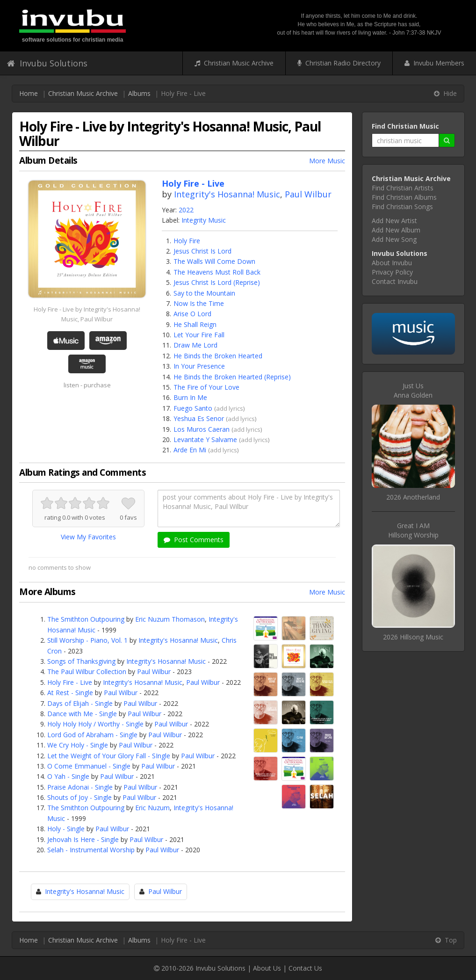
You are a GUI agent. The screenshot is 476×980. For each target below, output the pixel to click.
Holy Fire (187, 241)
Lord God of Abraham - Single (92, 735)
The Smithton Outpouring (86, 619)
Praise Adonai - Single (80, 787)
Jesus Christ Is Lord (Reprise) (217, 282)
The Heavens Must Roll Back (217, 272)
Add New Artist (394, 221)
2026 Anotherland (413, 497)
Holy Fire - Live (70, 682)
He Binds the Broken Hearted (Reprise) (232, 377)
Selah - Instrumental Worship (91, 850)
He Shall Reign (195, 324)
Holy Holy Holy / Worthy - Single (95, 724)
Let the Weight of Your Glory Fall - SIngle (109, 756)
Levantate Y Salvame (205, 439)
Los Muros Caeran (202, 429)
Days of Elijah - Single (80, 703)
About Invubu (392, 263)
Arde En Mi (190, 450)
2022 (186, 210)
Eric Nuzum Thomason (170, 619)
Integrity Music (204, 220)
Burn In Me (190, 397)
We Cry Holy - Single (78, 745)
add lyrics (230, 408)
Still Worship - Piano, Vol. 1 (87, 640)
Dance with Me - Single (82, 714)
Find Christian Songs (402, 207)
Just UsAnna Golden (413, 390)
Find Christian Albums (404, 197)
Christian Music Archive (234, 63)
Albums (139, 93)
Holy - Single (66, 829)
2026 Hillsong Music (413, 637)
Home (29, 93)
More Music (327, 161)
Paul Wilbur (308, 194)
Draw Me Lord (195, 345)
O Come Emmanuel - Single (89, 766)
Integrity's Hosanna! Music (227, 194)
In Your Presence (199, 366)
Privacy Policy (392, 272)
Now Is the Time (199, 303)
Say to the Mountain (204, 293)
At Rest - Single (70, 693)
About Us (267, 968)
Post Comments (194, 540)
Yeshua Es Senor (199, 418)
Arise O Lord (192, 314)
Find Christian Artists (403, 188)
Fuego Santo (193, 408)
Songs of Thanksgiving (81, 661)
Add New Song (394, 239)
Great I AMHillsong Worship (413, 530)
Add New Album (396, 230)
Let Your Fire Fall (199, 335)
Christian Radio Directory (339, 63)
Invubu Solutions (47, 63)
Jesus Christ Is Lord (202, 251)
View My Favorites (88, 537)
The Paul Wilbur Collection (87, 671)
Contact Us (305, 968)
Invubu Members (434, 63)
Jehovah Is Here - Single (83, 839)
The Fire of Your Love (206, 387)
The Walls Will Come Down (214, 261)
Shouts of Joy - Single (79, 797)
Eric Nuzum (152, 808)
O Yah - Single (68, 776)
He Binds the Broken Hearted (218, 356)
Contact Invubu (395, 281)
